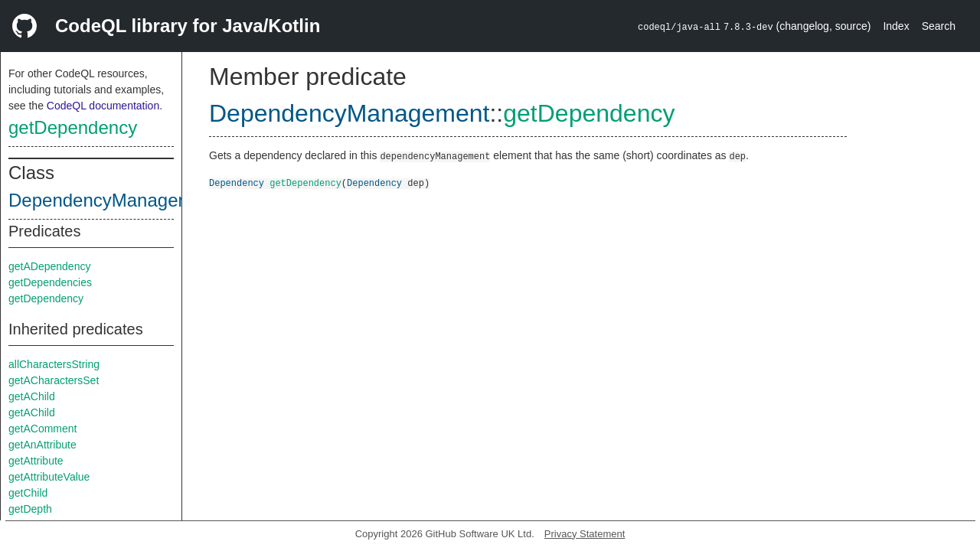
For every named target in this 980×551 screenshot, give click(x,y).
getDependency (73, 127)
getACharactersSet (54, 380)
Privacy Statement (585, 534)
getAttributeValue (49, 477)
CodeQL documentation (103, 106)
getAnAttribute (42, 445)
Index (896, 26)
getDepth (30, 509)
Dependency (237, 183)
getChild (28, 493)
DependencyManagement (114, 200)
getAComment (42, 429)
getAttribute (36, 461)
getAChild (32, 396)
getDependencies (50, 282)
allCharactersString (54, 364)
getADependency (49, 266)
